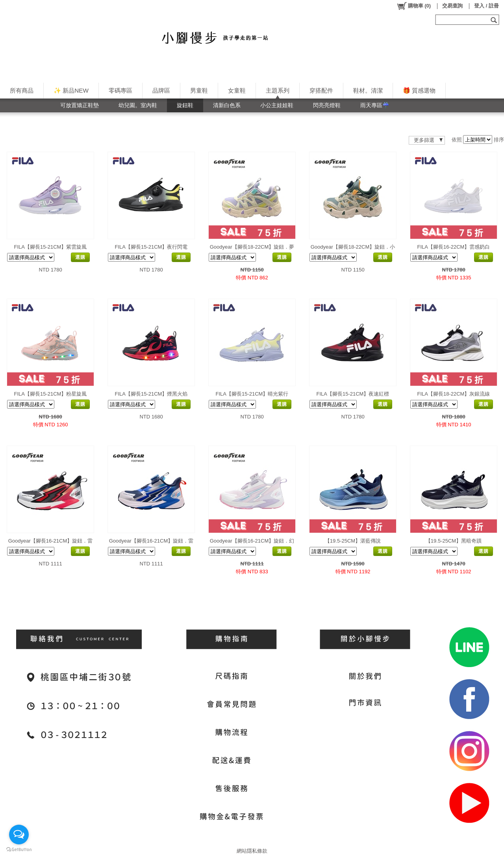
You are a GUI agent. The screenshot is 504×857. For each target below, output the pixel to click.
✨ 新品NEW (71, 90)
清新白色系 (227, 105)
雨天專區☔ (375, 105)
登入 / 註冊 (486, 6)
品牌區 (161, 90)
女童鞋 (237, 90)
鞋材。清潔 (368, 90)
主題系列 (278, 90)
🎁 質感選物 (419, 90)
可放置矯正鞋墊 (80, 105)
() (414, 6)
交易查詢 (452, 6)
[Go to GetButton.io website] (19, 849)
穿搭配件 (321, 90)
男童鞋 (199, 90)
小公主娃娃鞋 (277, 105)
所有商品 (22, 90)
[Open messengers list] (19, 835)
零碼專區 (120, 90)
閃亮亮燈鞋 (327, 105)
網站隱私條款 (252, 851)
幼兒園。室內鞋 (138, 105)
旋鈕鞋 (185, 105)
